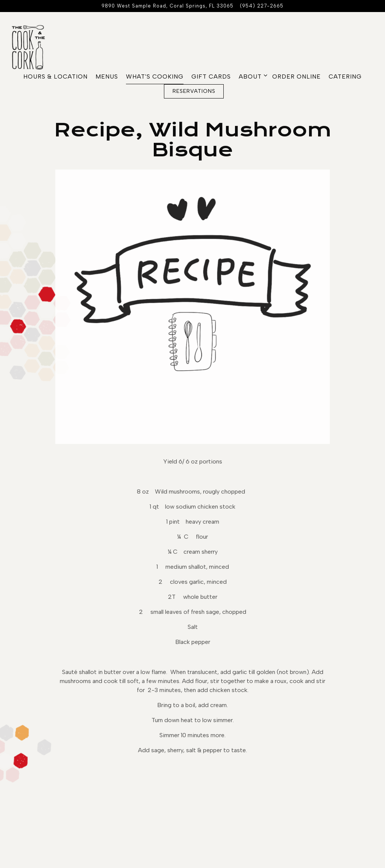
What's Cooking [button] (155, 76)
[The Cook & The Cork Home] (34, 47)
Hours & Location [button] (55, 76)
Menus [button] (107, 76)
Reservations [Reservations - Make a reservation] (194, 91)
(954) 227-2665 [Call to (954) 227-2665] (262, 6)
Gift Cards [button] (211, 76)
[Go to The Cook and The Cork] (167, 6)
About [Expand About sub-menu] (252, 76)
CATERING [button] (345, 76)
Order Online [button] (296, 76)
